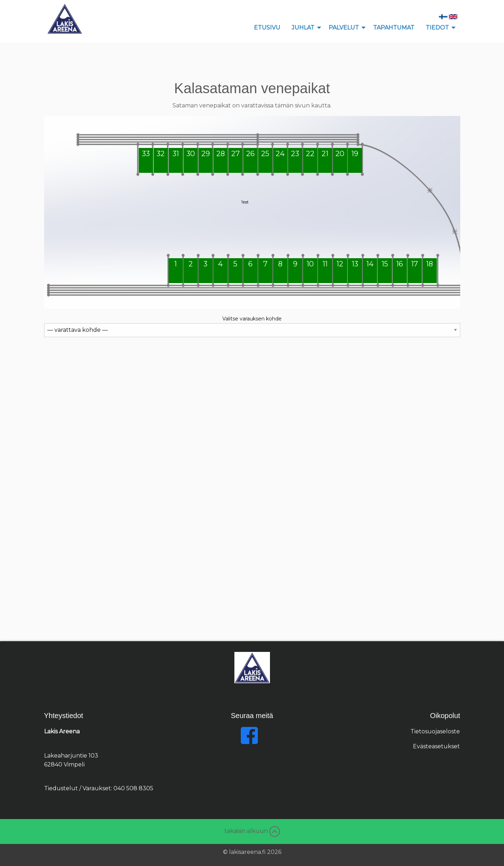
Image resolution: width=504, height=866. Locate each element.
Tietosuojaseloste (435, 731)
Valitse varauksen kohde (252, 319)
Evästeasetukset (436, 746)
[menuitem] (267, 28)
